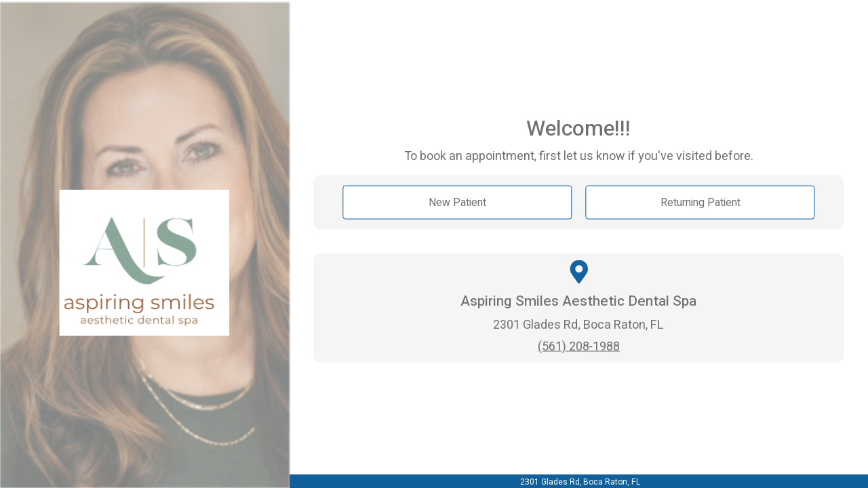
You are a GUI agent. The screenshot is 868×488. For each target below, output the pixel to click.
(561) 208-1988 (579, 346)
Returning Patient (701, 203)
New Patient (457, 203)
